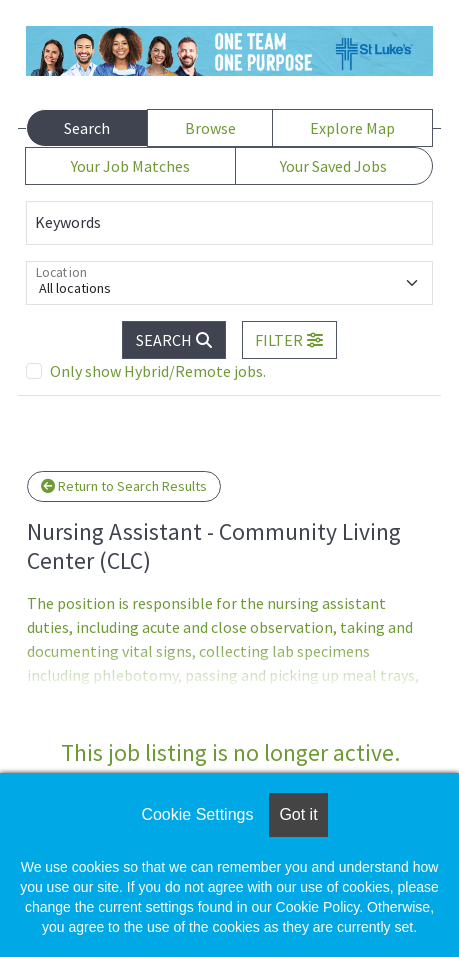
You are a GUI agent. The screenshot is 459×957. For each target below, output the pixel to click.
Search (87, 128)
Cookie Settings (197, 814)
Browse (210, 128)
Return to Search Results (124, 486)
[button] (290, 340)
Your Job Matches (130, 166)
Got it (298, 814)
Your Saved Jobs (333, 166)
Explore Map (352, 128)
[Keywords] (229, 223)
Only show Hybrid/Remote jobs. (158, 371)
